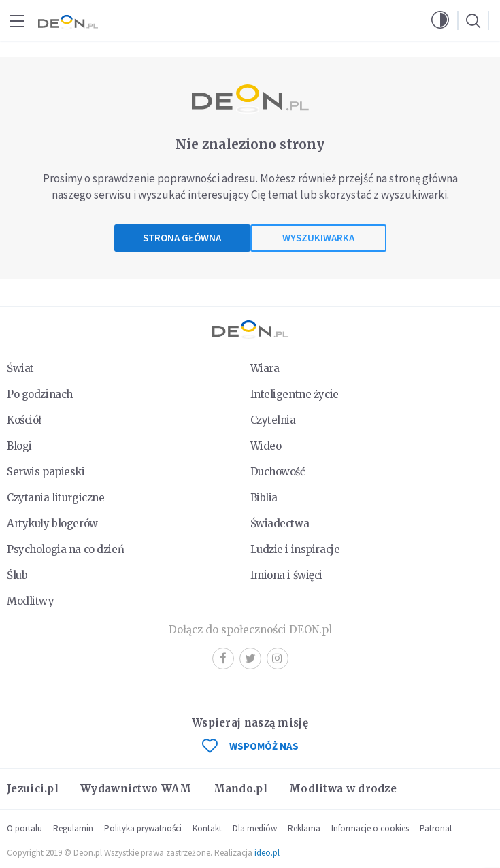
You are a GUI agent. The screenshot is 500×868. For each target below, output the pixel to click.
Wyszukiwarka (318, 238)
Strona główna (182, 238)
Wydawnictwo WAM (136, 789)
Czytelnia (273, 420)
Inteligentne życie (295, 394)
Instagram (277, 658)
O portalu (24, 828)
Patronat (436, 828)
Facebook (223, 658)
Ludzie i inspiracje (295, 549)
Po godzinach (40, 394)
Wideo (266, 446)
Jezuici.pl (33, 789)
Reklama (304, 828)
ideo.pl (267, 853)
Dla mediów (255, 828)
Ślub (17, 575)
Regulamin (73, 828)
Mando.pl (240, 789)
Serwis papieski (46, 472)
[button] (440, 20)
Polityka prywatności (143, 828)
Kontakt (207, 828)
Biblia (264, 498)
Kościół (24, 420)
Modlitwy (31, 601)
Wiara (265, 368)
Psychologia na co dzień (65, 549)
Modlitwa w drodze (343, 789)
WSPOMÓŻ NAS (250, 746)
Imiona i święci (287, 575)
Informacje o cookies (370, 828)
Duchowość (278, 472)
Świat (20, 368)
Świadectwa (280, 523)
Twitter (250, 658)
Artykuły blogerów (52, 523)
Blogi (19, 446)
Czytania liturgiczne (55, 498)
